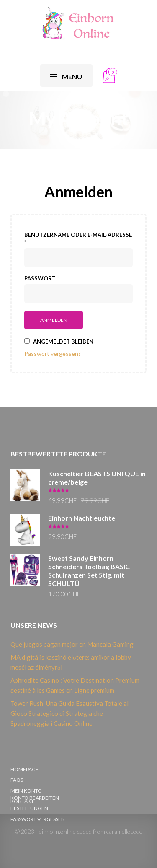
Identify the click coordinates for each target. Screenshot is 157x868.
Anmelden (78, 192)
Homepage (24, 769)
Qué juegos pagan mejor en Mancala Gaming (72, 644)
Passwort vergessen (38, 819)
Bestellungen (29, 808)
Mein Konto (26, 791)
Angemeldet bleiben (59, 342)
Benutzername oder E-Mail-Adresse (78, 238)
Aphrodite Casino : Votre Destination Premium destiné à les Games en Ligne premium (75, 685)
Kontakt (22, 801)
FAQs (17, 780)
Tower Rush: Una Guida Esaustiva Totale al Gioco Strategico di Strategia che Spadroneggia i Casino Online (69, 713)
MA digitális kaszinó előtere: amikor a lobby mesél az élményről (71, 662)
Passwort (42, 278)
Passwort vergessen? (53, 354)
